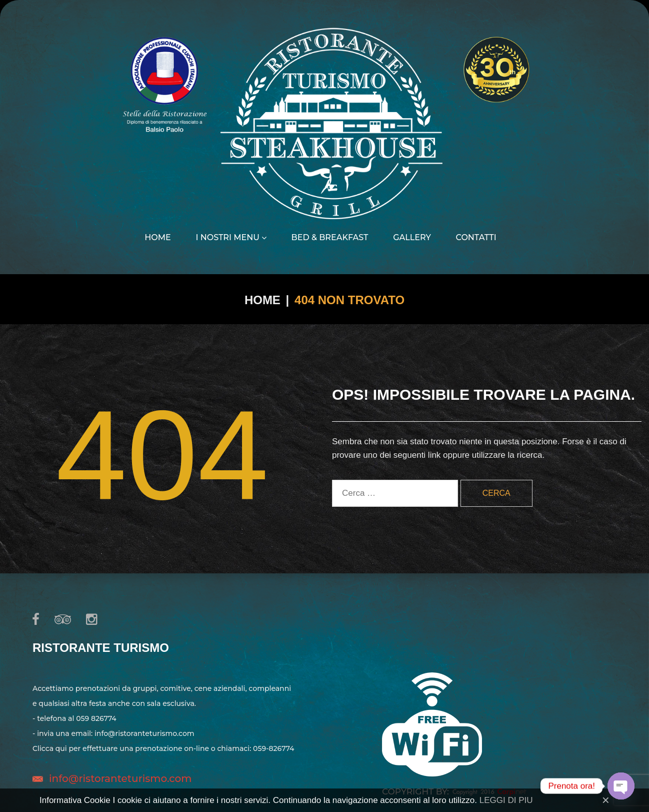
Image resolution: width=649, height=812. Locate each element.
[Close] (606, 800)
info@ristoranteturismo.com (120, 778)
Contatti (476, 238)
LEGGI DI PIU (506, 800)
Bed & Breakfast (330, 238)
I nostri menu (231, 238)
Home (157, 238)
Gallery (412, 238)
